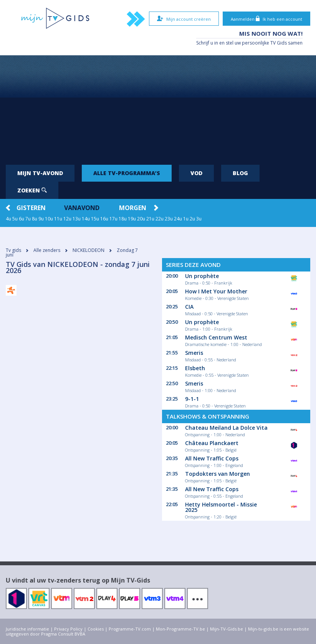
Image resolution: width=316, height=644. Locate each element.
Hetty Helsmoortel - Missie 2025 (221, 507)
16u (104, 219)
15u (95, 219)
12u (67, 219)
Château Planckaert (212, 443)
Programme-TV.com (130, 629)
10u (49, 219)
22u (160, 219)
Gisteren (31, 208)
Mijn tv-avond (40, 173)
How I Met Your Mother (216, 291)
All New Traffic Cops (212, 458)
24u (178, 219)
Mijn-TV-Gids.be (227, 629)
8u (35, 219)
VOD (196, 173)
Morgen (133, 208)
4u (8, 219)
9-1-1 (192, 399)
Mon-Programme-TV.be (180, 629)
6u (22, 219)
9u (41, 219)
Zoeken (32, 190)
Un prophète (202, 276)
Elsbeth (195, 368)
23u (169, 219)
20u (141, 219)
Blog (240, 173)
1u (186, 219)
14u (86, 219)
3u (199, 219)
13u (77, 219)
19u (132, 219)
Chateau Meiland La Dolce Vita (226, 428)
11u (58, 219)
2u (192, 219)
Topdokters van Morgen (218, 474)
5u (15, 219)
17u (113, 219)
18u (123, 219)
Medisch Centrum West (216, 337)
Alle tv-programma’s (127, 173)
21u (150, 219)
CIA (189, 307)
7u (28, 219)
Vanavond (82, 208)
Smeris (194, 353)
